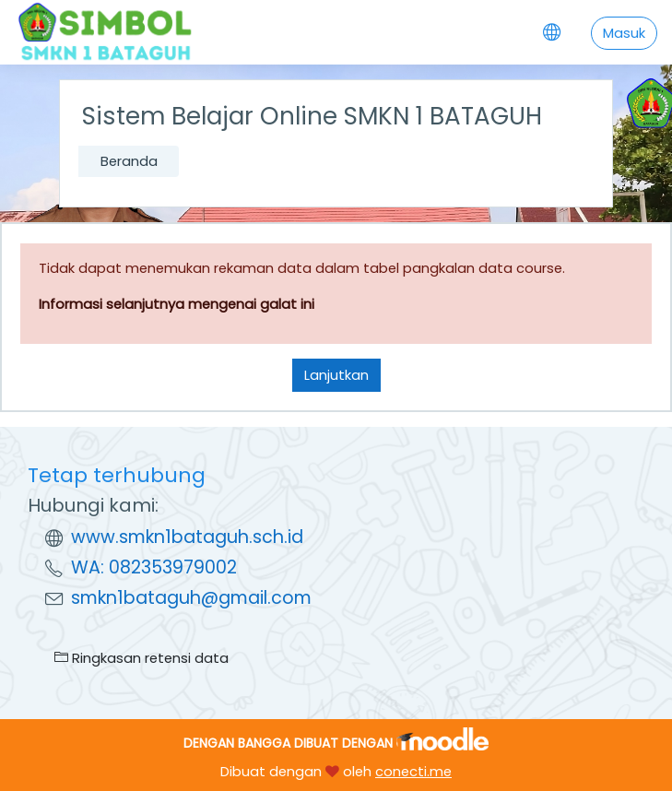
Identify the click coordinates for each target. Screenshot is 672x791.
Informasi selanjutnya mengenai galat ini (177, 304)
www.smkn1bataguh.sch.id (187, 537)
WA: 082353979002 (154, 567)
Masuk (624, 33)
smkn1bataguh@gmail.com (191, 598)
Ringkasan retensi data (141, 658)
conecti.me (413, 771)
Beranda (129, 161)
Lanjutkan (336, 375)
